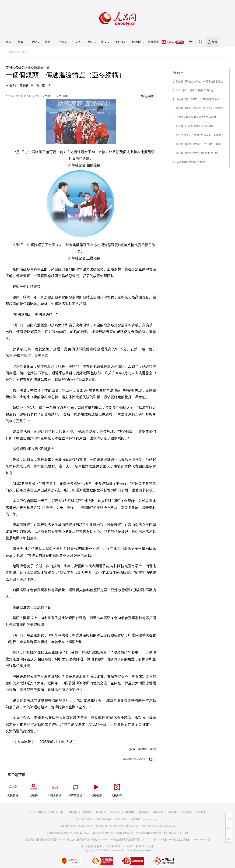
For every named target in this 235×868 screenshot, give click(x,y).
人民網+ (34, 789)
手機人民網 (54, 789)
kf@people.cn (86, 826)
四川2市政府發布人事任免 (191, 162)
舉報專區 (153, 42)
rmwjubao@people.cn (165, 826)
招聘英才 (87, 812)
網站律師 (173, 812)
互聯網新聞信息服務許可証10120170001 (68, 833)
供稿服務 (129, 812)
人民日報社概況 (38, 812)
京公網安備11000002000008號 (194, 840)
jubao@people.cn (152, 819)
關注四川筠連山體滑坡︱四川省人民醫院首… (201, 108)
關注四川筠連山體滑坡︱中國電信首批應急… (201, 82)
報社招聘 (72, 812)
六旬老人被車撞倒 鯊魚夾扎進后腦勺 (196, 117)
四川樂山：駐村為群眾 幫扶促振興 (195, 126)
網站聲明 (158, 812)
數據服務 (144, 812)
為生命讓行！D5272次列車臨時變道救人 (198, 99)
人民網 (10, 52)
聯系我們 (201, 812)
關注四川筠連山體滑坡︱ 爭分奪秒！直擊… (200, 144)
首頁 (9, 42)
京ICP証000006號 (167, 840)
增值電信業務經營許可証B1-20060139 (113, 833)
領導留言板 (75, 789)
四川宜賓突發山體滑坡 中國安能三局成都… (200, 135)
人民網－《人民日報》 (56, 96)
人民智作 (117, 789)
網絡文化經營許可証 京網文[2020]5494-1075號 (92, 840)
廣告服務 (101, 812)
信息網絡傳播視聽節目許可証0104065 (45, 840)
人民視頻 (96, 789)
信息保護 (187, 812)
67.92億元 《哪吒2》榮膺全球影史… (196, 90)
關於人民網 (57, 812)
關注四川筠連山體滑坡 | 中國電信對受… (198, 153)
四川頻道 (22, 52)
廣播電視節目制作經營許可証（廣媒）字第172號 (162, 833)
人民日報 (13, 789)
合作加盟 (115, 812)
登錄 (215, 42)
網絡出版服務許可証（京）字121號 (137, 840)
